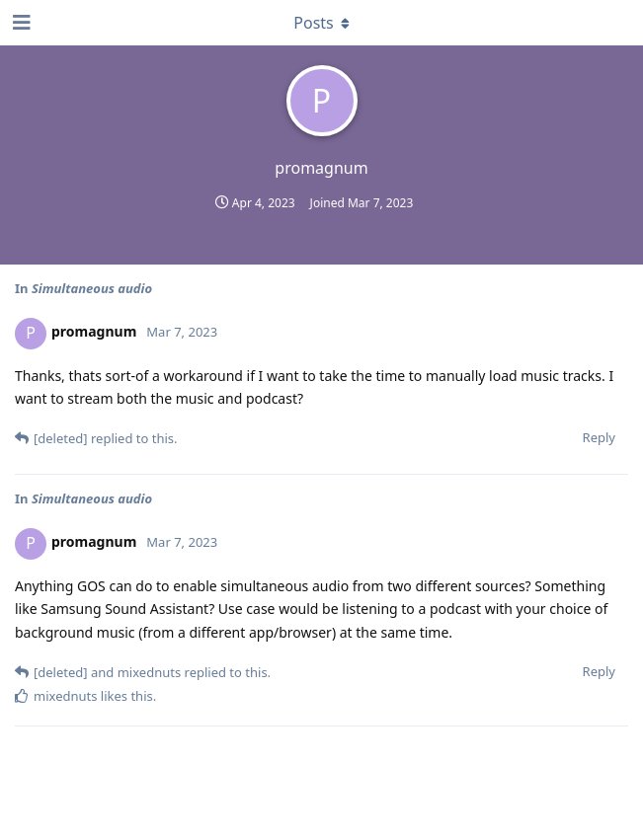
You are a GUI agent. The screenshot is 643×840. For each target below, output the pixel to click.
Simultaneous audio (92, 288)
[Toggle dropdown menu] (322, 23)
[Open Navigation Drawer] (20, 23)
